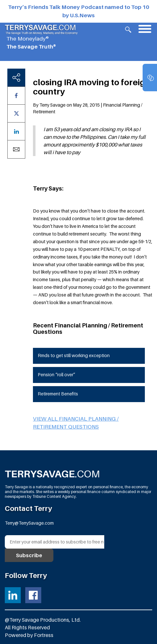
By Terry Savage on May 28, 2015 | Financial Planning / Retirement (88, 108)
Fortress (44, 635)
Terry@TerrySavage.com (29, 523)
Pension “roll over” (56, 374)
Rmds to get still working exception (74, 355)
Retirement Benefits (58, 394)
